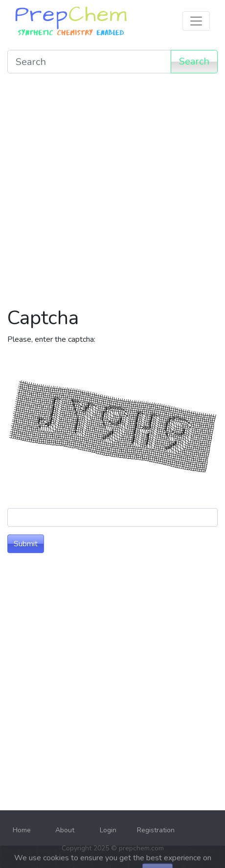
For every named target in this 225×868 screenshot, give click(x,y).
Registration (156, 830)
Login (108, 830)
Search (194, 61)
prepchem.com (141, 848)
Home (22, 830)
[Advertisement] (112, 194)
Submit (26, 544)
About (65, 830)
